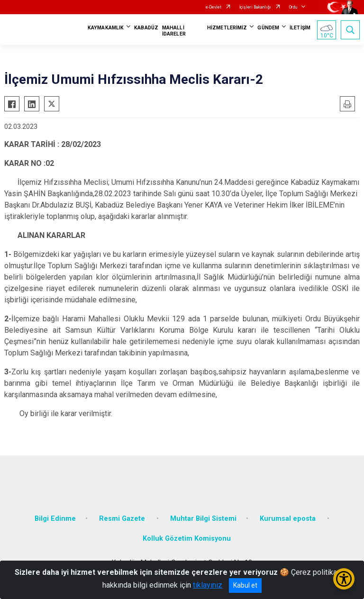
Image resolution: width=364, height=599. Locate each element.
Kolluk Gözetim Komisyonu (187, 539)
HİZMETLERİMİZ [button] (227, 28)
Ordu (293, 7)
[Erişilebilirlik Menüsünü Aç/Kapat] (344, 579)
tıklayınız (208, 585)
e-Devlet (214, 7)
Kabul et (245, 585)
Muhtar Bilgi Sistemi (203, 519)
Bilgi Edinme (55, 519)
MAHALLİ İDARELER (174, 31)
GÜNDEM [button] (268, 28)
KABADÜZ (146, 28)
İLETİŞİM (300, 28)
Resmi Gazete (123, 519)
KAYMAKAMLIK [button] (106, 28)
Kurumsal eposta (289, 519)
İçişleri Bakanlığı (255, 7)
